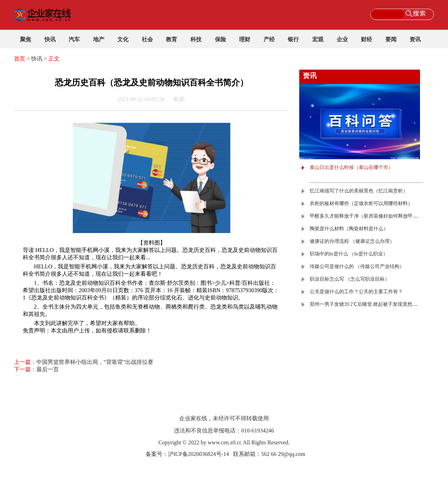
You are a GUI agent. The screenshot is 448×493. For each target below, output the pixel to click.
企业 (342, 39)
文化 (123, 39)
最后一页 (48, 369)
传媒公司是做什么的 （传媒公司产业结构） (357, 266)
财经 (366, 39)
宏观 (318, 39)
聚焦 (26, 39)
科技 (196, 39)
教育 (171, 39)
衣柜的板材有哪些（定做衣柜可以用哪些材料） (361, 203)
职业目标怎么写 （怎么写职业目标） (350, 279)
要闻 (391, 39)
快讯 (50, 39)
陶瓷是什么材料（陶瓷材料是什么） (349, 229)
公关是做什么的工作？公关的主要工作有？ (356, 292)
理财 (245, 39)
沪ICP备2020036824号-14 (198, 454)
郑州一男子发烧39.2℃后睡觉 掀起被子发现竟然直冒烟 (368, 304)
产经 (269, 39)
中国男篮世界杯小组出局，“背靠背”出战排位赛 (95, 362)
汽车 (74, 39)
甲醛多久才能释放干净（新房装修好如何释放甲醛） (366, 216)
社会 (147, 39)
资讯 (415, 39)
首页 (20, 59)
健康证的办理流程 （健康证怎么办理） (352, 241)
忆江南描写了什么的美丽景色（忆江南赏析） (359, 191)
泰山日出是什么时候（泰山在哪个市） (351, 167)
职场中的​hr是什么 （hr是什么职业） (349, 254)
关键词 (42, 340)
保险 (220, 39)
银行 (293, 39)
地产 (99, 39)
